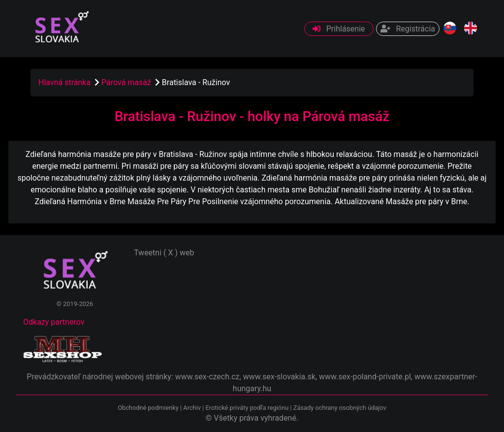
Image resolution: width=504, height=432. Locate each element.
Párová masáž (127, 82)
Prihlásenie (339, 29)
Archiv (192, 408)
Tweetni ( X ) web (164, 253)
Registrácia (408, 29)
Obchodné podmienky (149, 408)
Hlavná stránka (64, 82)
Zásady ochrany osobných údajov (340, 408)
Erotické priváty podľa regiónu (247, 408)
